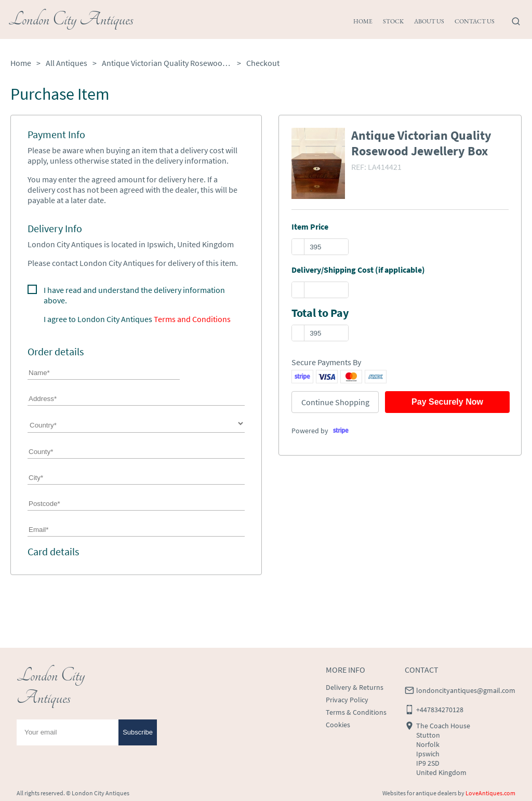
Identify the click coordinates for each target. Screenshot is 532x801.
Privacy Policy (347, 700)
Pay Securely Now (447, 402)
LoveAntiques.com (490, 793)
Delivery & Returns (355, 687)
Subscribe (138, 732)
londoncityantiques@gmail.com (466, 690)
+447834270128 (440, 710)
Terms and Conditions (192, 319)
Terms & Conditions (356, 712)
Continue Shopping (335, 402)
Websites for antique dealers (420, 793)
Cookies (338, 725)
